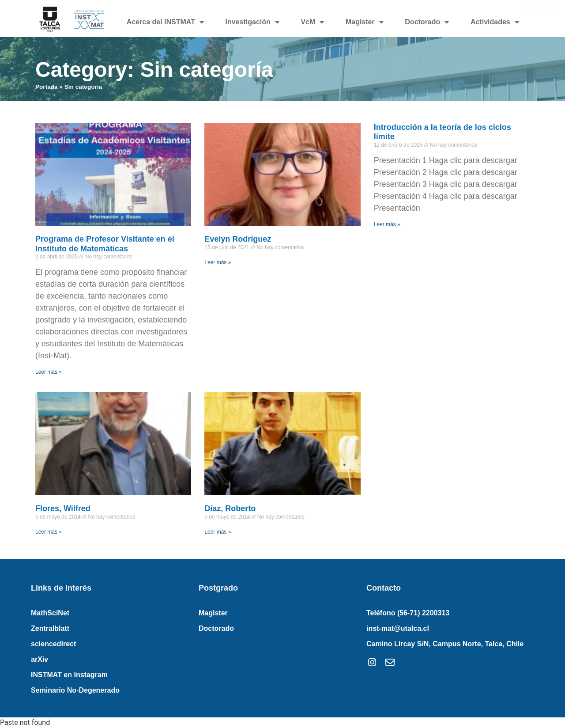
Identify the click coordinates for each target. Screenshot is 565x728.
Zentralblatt (50, 628)
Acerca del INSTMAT (165, 22)
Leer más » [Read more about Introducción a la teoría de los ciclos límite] (387, 224)
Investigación (252, 22)
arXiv (40, 659)
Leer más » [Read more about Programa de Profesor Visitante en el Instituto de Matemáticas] (49, 372)
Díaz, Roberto (230, 508)
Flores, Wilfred (63, 508)
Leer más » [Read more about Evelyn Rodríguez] (218, 262)
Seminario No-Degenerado (75, 690)
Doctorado (427, 22)
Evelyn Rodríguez (238, 239)
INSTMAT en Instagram (69, 675)
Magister (365, 22)
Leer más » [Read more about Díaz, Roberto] (218, 532)
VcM (312, 22)
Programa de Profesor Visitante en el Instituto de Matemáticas (105, 244)
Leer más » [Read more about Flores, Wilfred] (49, 532)
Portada (47, 87)
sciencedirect (53, 644)
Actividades (495, 22)
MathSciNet (50, 613)
